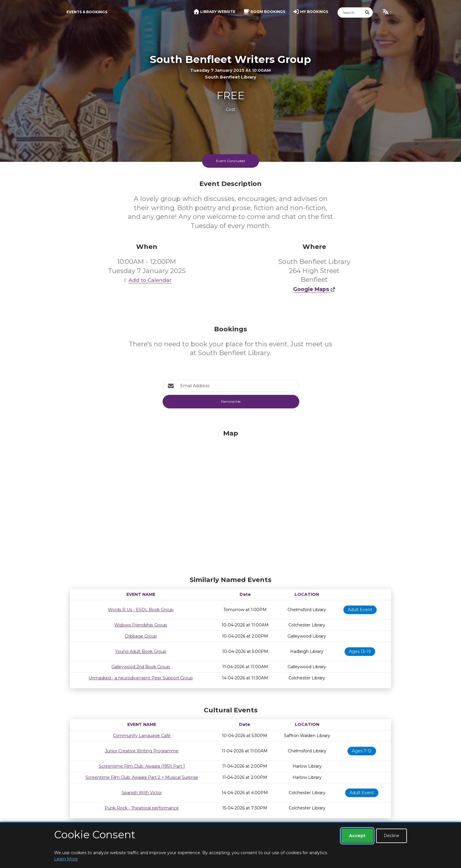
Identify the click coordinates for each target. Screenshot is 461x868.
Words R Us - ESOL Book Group (141, 610)
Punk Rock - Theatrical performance (142, 808)
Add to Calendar (147, 280)
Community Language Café (142, 736)
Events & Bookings (87, 12)
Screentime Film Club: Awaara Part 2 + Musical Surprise (142, 777)
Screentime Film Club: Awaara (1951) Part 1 (142, 766)
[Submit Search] (368, 13)
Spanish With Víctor (142, 793)
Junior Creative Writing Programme (142, 751)
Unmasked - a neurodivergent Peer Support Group (141, 678)
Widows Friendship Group (141, 625)
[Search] (350, 13)
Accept (357, 836)
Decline (391, 836)
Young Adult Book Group (141, 651)
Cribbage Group (141, 636)
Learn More (66, 859)
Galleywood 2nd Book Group (141, 667)
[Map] (230, 501)
